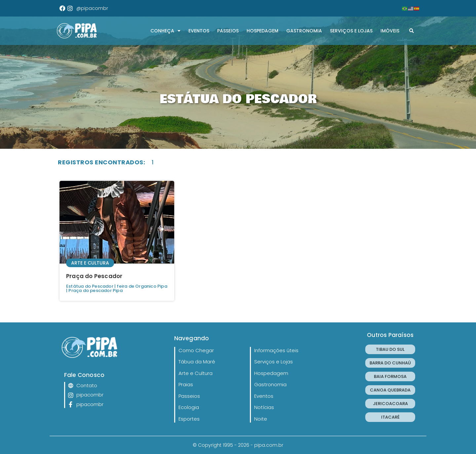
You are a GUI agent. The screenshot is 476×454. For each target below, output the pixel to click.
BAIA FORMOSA (390, 376)
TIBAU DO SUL (390, 349)
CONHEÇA (165, 31)
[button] (412, 31)
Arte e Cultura (90, 263)
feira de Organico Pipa (142, 286)
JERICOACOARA (390, 404)
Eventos (199, 31)
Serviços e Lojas (351, 31)
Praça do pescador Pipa (95, 290)
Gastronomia (304, 31)
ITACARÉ (390, 417)
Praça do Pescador (94, 276)
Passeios (228, 31)
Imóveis (390, 31)
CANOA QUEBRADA (390, 390)
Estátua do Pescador (90, 286)
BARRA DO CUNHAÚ (390, 363)
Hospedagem (262, 31)
